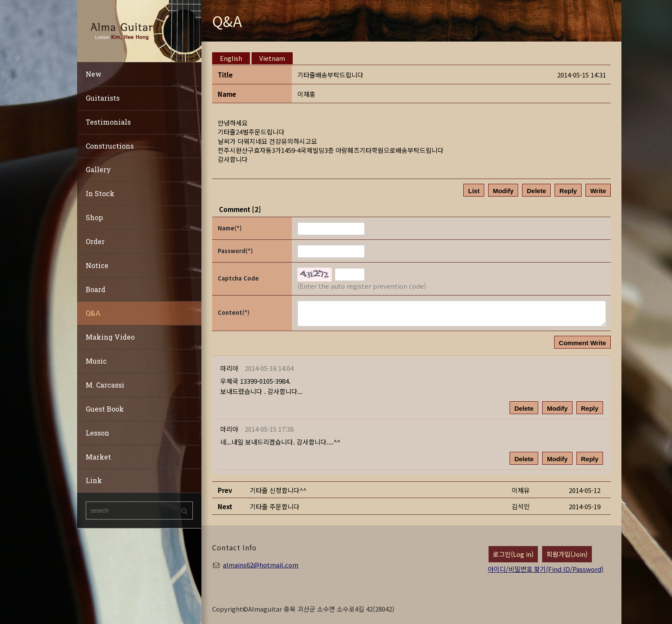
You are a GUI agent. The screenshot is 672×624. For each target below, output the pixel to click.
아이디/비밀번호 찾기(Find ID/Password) (546, 569)
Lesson (97, 433)
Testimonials (108, 122)
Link (94, 480)
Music (96, 361)
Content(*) (234, 312)
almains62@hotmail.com (261, 565)
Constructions (110, 146)
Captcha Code (238, 278)
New (94, 74)
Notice (97, 265)
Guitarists (103, 98)
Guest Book (105, 409)
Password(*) (235, 251)
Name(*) (230, 228)
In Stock (100, 193)
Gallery (98, 169)
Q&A (93, 313)
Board (96, 289)
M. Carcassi (105, 385)
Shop (94, 217)
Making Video (110, 337)
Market (98, 457)
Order (95, 241)
